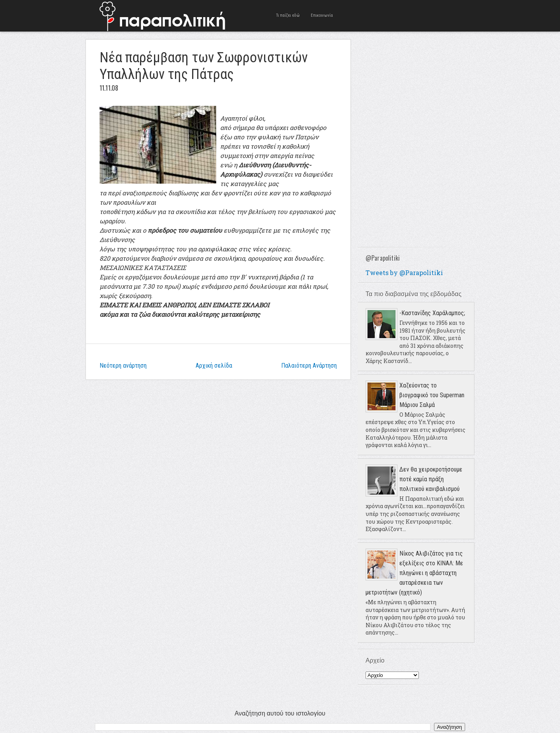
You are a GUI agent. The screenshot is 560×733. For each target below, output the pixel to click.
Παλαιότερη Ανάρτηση (309, 366)
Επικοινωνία (322, 15)
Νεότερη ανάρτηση (123, 366)
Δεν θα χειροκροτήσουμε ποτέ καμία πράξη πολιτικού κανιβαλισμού (431, 479)
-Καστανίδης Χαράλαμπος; (432, 313)
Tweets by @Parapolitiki (404, 273)
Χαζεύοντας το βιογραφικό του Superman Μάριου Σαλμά (432, 395)
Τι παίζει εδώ (288, 15)
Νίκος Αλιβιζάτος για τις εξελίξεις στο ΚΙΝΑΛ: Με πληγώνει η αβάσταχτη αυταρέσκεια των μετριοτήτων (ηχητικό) (414, 573)
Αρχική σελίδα (214, 366)
